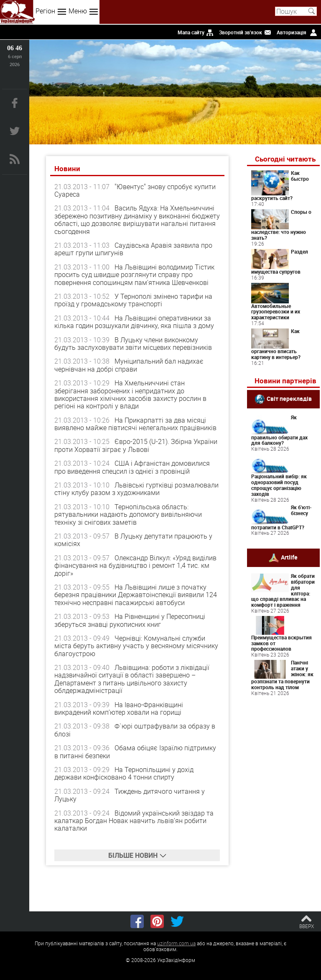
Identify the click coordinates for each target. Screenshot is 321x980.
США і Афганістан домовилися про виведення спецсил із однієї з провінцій (132, 467)
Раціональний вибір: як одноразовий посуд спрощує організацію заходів (279, 485)
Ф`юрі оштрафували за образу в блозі (135, 730)
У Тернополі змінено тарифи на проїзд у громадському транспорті (133, 300)
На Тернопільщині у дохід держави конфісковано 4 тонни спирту (124, 773)
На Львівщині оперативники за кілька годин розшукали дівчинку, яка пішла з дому (134, 322)
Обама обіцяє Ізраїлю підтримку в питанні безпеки (135, 752)
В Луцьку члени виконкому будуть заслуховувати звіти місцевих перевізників (133, 344)
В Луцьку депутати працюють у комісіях (133, 540)
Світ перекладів (289, 399)
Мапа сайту (191, 32)
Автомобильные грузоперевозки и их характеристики (276, 312)
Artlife (289, 557)
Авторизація (292, 32)
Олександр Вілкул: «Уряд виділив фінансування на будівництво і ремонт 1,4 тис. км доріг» (135, 566)
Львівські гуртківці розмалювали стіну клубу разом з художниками (136, 489)
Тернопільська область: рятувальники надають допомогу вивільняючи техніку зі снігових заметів (128, 514)
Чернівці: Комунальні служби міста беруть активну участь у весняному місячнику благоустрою (136, 646)
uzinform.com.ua (176, 943)
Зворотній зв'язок (241, 32)
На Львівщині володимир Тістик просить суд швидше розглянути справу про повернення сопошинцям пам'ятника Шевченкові (134, 275)
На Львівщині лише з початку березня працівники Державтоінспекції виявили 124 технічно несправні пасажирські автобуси (136, 595)
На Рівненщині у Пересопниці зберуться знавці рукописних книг (130, 620)
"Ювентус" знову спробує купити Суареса (135, 190)
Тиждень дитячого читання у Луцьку (130, 795)
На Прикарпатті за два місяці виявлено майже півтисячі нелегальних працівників (135, 424)
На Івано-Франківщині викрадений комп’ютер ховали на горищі (119, 708)
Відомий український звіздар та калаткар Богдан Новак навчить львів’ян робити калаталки (134, 821)
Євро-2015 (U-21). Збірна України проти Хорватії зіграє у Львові (136, 445)
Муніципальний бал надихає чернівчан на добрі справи (129, 365)
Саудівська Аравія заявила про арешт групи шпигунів (133, 249)
